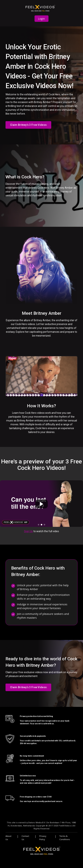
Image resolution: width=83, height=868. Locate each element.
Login (42, 19)
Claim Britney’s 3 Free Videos (28, 125)
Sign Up (28, 531)
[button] (39, 525)
